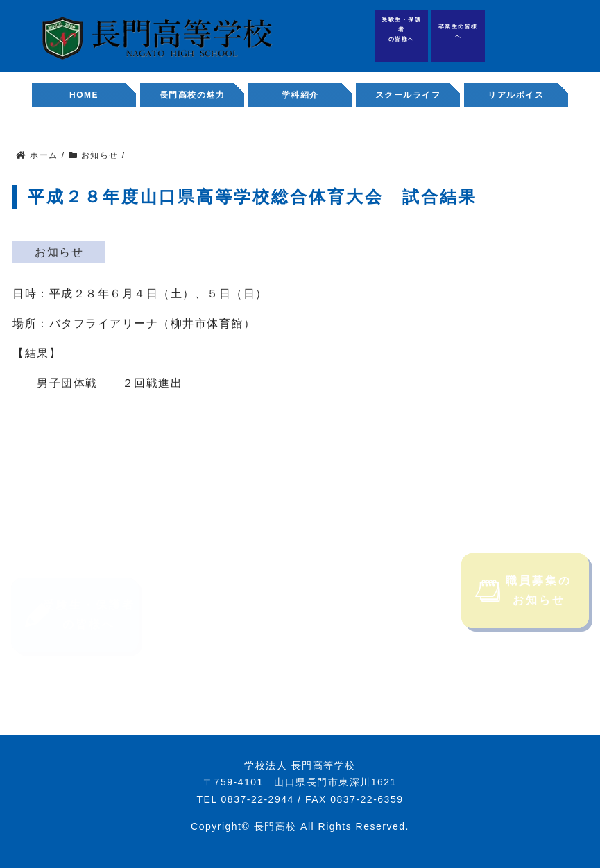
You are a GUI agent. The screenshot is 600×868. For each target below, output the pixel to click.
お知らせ (59, 252)
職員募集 (572, 36)
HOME (84, 95)
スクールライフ (408, 95)
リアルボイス (516, 95)
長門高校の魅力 (192, 95)
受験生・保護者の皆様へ (401, 29)
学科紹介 (300, 95)
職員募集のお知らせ (524, 606)
